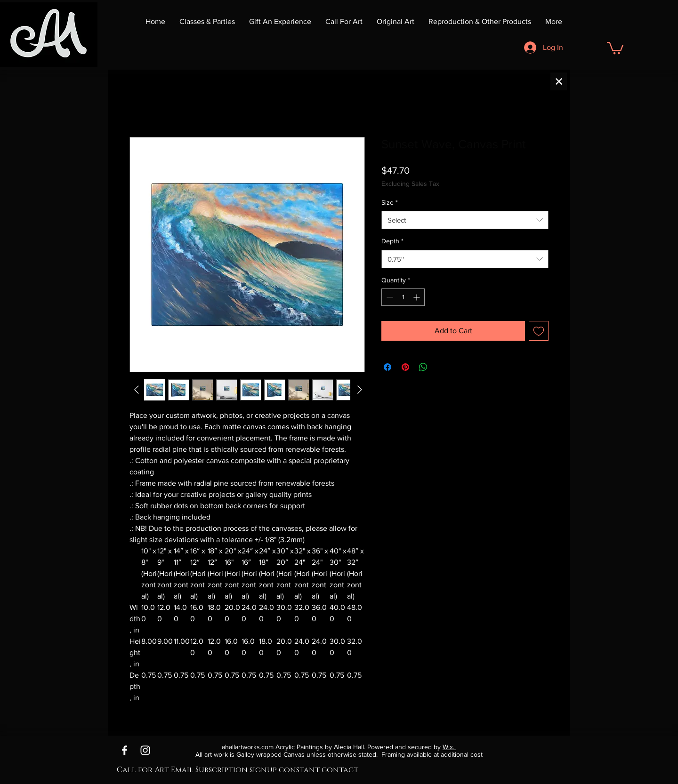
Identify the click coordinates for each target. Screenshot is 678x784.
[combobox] (465, 220)
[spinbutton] (403, 297)
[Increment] (417, 297)
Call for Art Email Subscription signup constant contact (238, 770)
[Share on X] (441, 367)
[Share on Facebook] (387, 367)
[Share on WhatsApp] (423, 367)
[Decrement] (389, 297)
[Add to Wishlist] (539, 331)
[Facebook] (125, 750)
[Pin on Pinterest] (405, 367)
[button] (615, 47)
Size (390, 202)
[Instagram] (145, 750)
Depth (392, 241)
